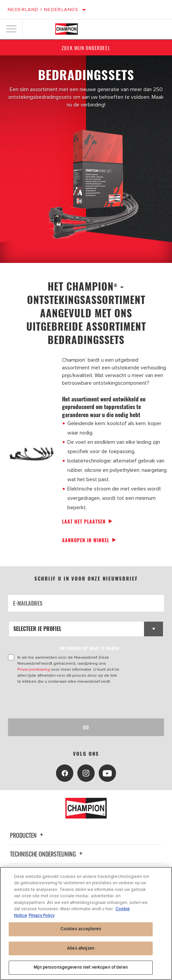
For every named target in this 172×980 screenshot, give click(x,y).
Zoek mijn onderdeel (86, 48)
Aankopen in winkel (86, 540)
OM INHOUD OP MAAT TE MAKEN (89, 648)
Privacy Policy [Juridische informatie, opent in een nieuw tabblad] (41, 916)
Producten (27, 835)
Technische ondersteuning (47, 854)
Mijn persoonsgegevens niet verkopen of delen (81, 967)
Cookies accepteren (81, 929)
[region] (86, 923)
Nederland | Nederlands (43, 10)
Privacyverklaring (34, 669)
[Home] (67, 29)
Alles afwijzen (81, 948)
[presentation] (64, 701)
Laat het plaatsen (84, 521)
